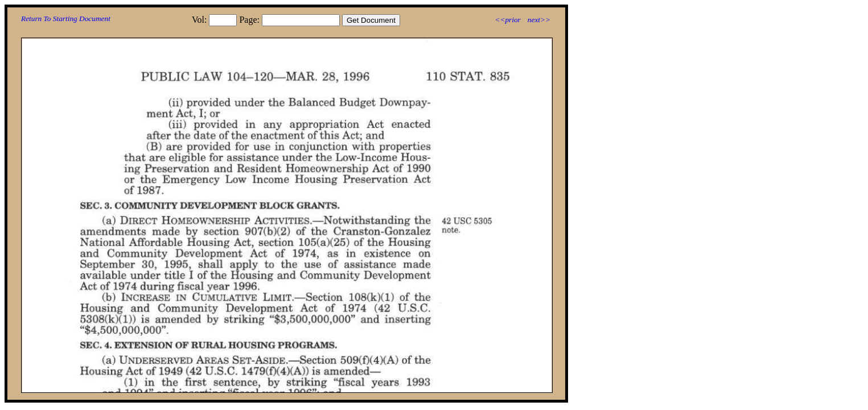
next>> (539, 20)
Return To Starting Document (66, 19)
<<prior (507, 20)
